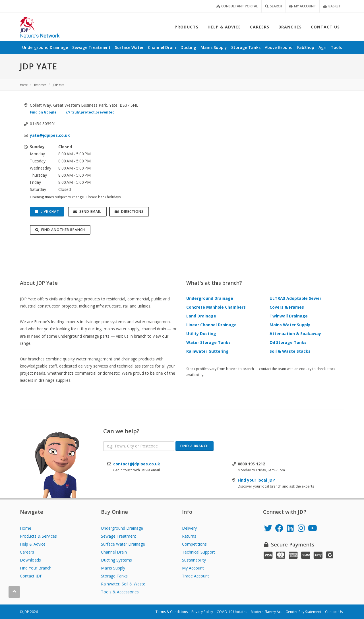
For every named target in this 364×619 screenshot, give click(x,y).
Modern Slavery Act (266, 612)
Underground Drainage (210, 298)
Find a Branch (195, 446)
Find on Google (43, 112)
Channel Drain (114, 552)
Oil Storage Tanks (288, 342)
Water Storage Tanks (208, 342)
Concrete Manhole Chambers (216, 307)
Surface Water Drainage (123, 544)
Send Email (87, 212)
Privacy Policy (202, 612)
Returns (189, 536)
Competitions (194, 544)
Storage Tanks (114, 576)
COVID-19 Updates (232, 612)
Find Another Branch (60, 230)
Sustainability (194, 560)
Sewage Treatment (119, 536)
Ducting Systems (116, 560)
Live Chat (47, 212)
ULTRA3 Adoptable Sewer (295, 298)
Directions (129, 212)
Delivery (189, 528)
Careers (27, 552)
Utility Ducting (201, 334)
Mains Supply (113, 568)
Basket (332, 6)
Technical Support (198, 552)
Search (274, 6)
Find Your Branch (36, 568)
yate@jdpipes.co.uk (50, 135)
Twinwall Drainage (289, 316)
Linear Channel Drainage (211, 325)
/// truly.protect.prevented (90, 112)
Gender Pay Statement (303, 612)
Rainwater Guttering (207, 351)
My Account (303, 6)
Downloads (30, 560)
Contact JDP (31, 576)
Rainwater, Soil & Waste (123, 584)
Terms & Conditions (172, 612)
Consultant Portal (237, 6)
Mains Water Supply (290, 325)
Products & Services (38, 536)
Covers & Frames (287, 307)
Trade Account (196, 576)
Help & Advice (33, 544)
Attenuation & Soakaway (295, 334)
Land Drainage (201, 316)
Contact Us (334, 612)
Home (26, 528)
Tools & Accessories (120, 592)
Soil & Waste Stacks (290, 351)
